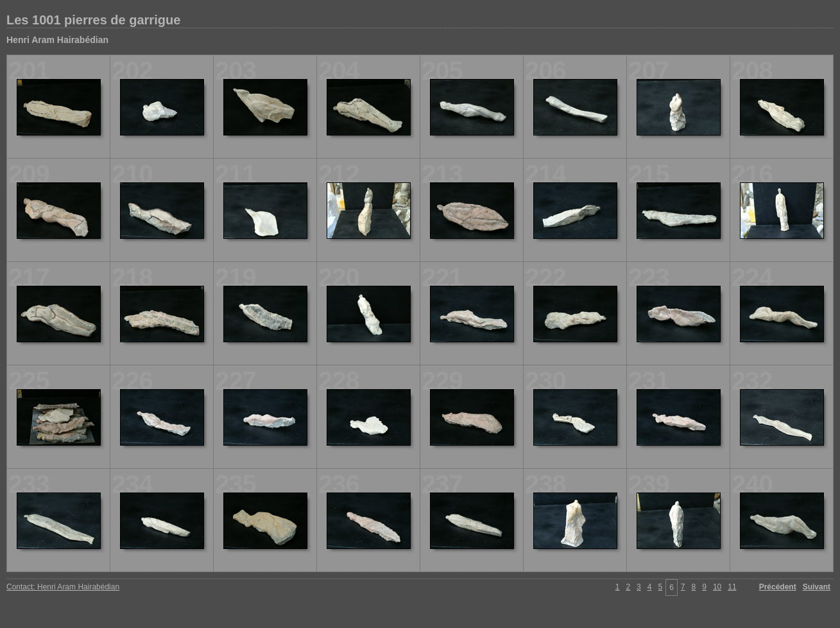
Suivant (817, 587)
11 (732, 587)
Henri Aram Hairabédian (57, 40)
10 (717, 587)
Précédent (778, 587)
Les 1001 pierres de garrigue (93, 20)
